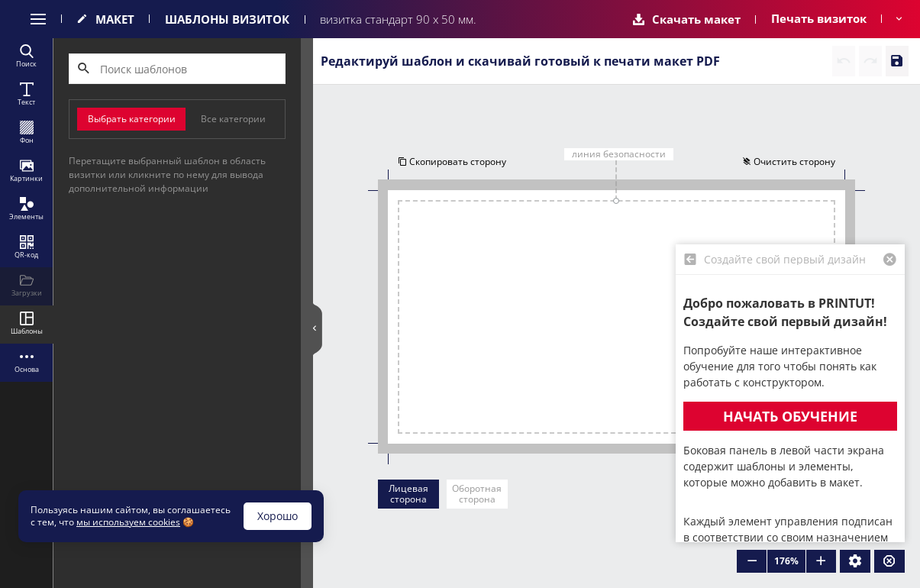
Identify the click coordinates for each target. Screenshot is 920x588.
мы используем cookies (128, 522)
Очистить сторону (789, 162)
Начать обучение (790, 416)
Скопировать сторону (452, 162)
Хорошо (278, 516)
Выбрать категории (132, 119)
